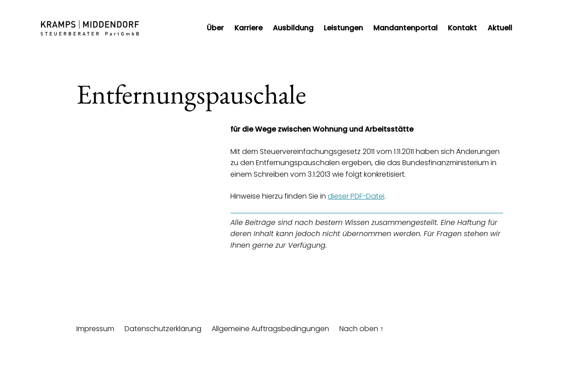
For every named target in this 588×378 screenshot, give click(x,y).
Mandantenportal (405, 28)
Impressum (95, 329)
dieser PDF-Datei (356, 196)
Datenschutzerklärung (163, 329)
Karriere (248, 28)
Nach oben (361, 329)
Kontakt (462, 28)
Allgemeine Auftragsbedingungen (270, 329)
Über (215, 28)
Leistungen (343, 28)
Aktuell (500, 28)
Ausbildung (293, 28)
